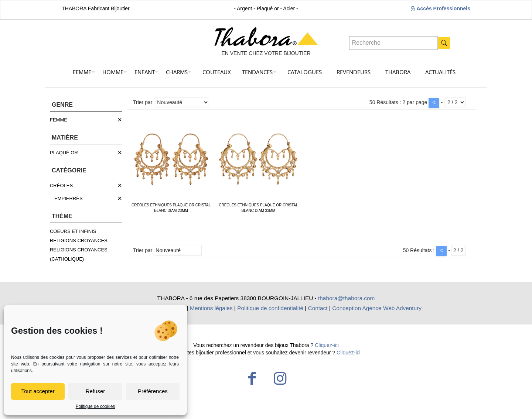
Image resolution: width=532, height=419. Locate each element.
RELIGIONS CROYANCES (79, 241)
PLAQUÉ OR (64, 153)
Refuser (96, 391)
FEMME (59, 120)
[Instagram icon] (280, 378)
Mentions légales (211, 308)
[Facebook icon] (252, 378)
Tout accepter (38, 391)
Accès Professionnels (440, 8)
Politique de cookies (96, 406)
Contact (318, 308)
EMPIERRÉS (69, 198)
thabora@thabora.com (346, 298)
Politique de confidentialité (270, 308)
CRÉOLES (61, 186)
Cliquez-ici (327, 345)
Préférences (153, 391)
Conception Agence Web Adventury (377, 308)
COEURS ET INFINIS (73, 231)
